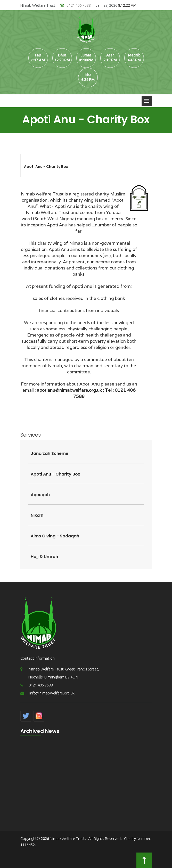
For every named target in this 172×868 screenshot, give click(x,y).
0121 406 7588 (76, 5)
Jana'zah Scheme (50, 453)
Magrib (134, 55)
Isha (88, 75)
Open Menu (147, 101)
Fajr (38, 55)
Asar (110, 55)
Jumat (86, 55)
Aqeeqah (40, 495)
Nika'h (37, 515)
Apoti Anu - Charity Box (46, 167)
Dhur (62, 55)
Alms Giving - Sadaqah (55, 536)
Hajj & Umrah (44, 557)
